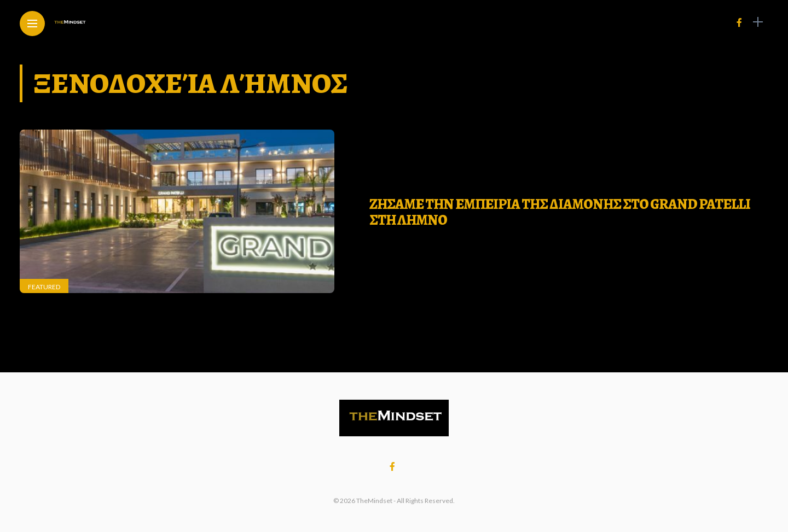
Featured (44, 287)
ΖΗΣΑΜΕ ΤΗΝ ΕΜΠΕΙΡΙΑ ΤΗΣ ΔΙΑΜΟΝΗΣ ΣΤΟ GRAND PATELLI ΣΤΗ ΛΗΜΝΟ (560, 212)
